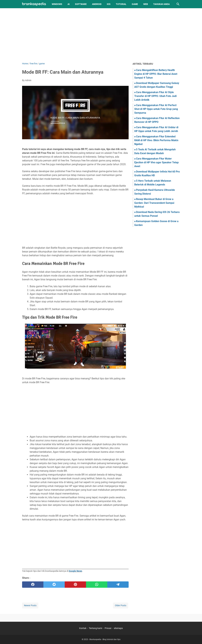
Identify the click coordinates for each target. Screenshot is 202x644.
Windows (57, 4)
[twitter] (54, 585)
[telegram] (118, 585)
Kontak (83, 628)
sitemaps (118, 628)
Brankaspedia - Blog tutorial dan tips (105, 639)
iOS (109, 4)
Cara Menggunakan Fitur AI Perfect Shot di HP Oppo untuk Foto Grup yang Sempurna (156, 109)
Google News (75, 571)
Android (97, 4)
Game (135, 4)
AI (69, 4)
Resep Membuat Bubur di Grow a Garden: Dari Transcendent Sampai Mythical (154, 203)
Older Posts (121, 605)
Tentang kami (95, 628)
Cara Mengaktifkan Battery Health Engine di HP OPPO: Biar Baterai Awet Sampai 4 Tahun (156, 74)
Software (81, 4)
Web (146, 4)
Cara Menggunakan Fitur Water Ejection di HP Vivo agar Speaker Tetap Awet (156, 162)
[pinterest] (75, 585)
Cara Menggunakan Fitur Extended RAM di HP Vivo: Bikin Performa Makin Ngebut (156, 140)
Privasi (108, 628)
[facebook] (33, 585)
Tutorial (121, 4)
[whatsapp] (97, 585)
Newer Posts (30, 605)
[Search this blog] (178, 4)
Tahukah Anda (161, 4)
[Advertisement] (101, 35)
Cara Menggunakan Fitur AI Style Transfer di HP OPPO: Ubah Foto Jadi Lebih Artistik (155, 96)
